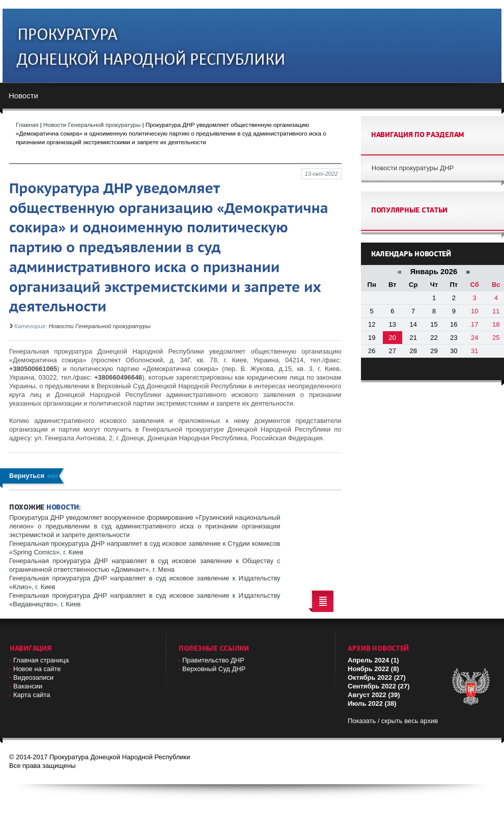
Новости (23, 96)
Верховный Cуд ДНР (214, 669)
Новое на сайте (37, 669)
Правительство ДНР (213, 660)
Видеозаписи (33, 677)
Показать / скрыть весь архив (393, 721)
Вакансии (28, 686)
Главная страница (41, 660)
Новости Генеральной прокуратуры (100, 326)
